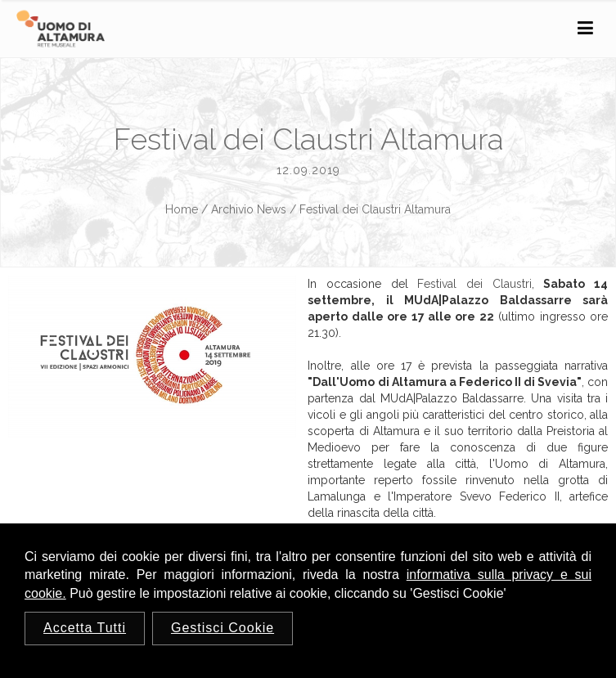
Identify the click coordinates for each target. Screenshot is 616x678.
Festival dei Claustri (474, 284)
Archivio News (249, 209)
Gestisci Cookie (223, 628)
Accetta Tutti (85, 628)
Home (182, 209)
